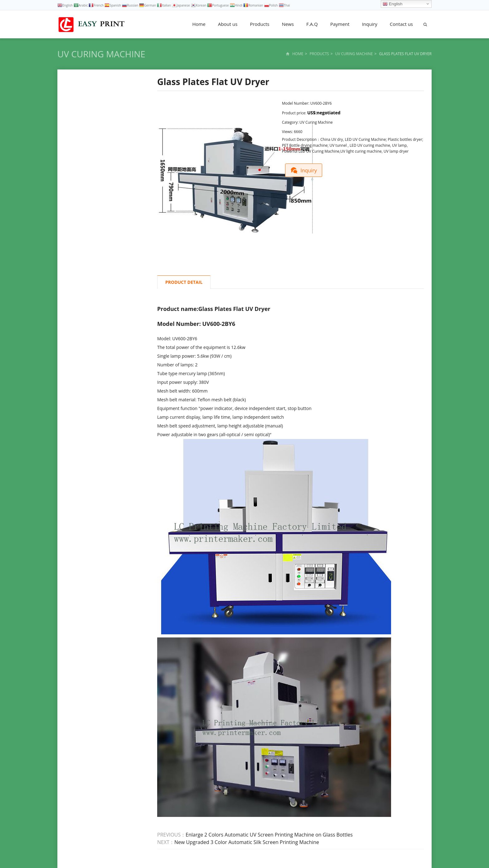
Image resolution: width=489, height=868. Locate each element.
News (288, 24)
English (392, 4)
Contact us (401, 24)
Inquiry (370, 24)
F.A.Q (312, 24)
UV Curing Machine (101, 54)
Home (199, 24)
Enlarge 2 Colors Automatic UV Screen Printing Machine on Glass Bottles (269, 835)
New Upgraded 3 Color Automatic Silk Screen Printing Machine (247, 842)
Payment (340, 24)
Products (259, 24)
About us (228, 24)
